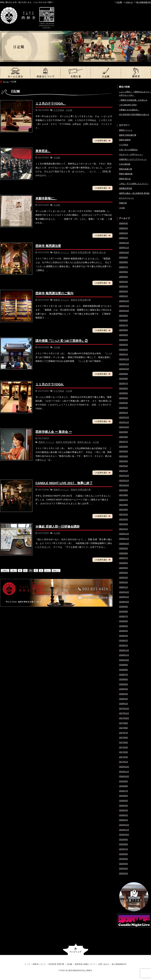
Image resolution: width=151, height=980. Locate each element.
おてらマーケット (127, 198)
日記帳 (119, 2)
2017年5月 (123, 742)
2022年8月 (123, 437)
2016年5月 (123, 801)
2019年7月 (123, 616)
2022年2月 (123, 466)
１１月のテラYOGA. (50, 384)
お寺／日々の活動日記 (128, 150)
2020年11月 (124, 539)
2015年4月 (123, 864)
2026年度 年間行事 (75, 72)
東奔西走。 (43, 151)
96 (36, 570)
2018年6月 (123, 679)
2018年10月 (124, 660)
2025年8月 (123, 262)
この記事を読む (102, 141)
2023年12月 (124, 359)
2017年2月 (123, 757)
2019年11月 (124, 597)
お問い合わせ (104, 964)
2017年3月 (123, 752)
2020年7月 (123, 558)
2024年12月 (124, 301)
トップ (15, 72)
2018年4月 (123, 689)
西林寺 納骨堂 (125, 140)
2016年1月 (123, 820)
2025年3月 (123, 286)
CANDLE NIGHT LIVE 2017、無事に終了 (64, 483)
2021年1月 (123, 529)
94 (25, 570)
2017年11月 (124, 713)
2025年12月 (124, 243)
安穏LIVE (123, 203)
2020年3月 (123, 578)
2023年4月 (123, 398)
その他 (69, 110)
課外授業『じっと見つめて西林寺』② (62, 341)
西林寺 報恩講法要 (48, 246)
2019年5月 (123, 626)
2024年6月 (123, 330)
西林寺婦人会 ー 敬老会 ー (54, 432)
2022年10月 (124, 427)
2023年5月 (123, 393)
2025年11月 (124, 248)
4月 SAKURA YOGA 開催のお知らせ (134, 115)
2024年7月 (123, 325)
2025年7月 (123, 267)
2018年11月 (124, 655)
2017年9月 (123, 723)
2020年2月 (123, 582)
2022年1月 (123, 471)
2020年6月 (123, 563)
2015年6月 (123, 854)
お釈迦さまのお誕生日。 (129, 110)
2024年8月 (123, 320)
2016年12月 (124, 767)
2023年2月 (123, 408)
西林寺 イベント (61, 252)
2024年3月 (123, 345)
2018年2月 (123, 699)
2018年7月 (123, 675)
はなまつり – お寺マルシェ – (131, 154)
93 (20, 570)
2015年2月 (123, 873)
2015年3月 (123, 869)
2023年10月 (124, 369)
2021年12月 (124, 476)
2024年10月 (124, 311)
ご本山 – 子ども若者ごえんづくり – (134, 184)
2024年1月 (123, 354)
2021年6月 (123, 505)
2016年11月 (124, 772)
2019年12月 (124, 592)
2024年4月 (123, 340)
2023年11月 (124, 364)
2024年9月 (123, 316)
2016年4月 (123, 806)
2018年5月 (123, 684)
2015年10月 (124, 835)
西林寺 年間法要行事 (81, 252)
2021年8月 (123, 495)
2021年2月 (123, 524)
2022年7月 (123, 442)
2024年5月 (123, 335)
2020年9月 (123, 548)
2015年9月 (123, 840)
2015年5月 (123, 859)
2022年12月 (124, 417)
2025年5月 (123, 277)
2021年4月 (123, 514)
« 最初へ (5, 570)
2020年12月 (124, 534)
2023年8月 (123, 379)
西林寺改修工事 (126, 169)
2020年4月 (123, 573)
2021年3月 (123, 519)
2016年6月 (123, 796)
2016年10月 (124, 776)
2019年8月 (123, 612)
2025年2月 (123, 291)
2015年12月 (124, 825)
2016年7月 (123, 791)
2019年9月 (123, 607)
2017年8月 (123, 728)
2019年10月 (124, 602)
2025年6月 (123, 272)
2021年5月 (123, 510)
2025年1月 (123, 296)
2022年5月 (123, 451)
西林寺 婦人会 (99, 252)
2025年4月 (123, 282)
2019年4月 (123, 631)
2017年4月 (123, 747)
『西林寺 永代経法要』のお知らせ (133, 100)
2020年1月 (123, 587)
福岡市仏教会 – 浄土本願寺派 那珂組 (134, 193)
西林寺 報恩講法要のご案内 (54, 293)
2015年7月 (123, 849)
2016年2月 (123, 815)
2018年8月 (123, 670)
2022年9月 (123, 432)
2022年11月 (124, 422)
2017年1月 (123, 762)
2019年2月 (123, 641)
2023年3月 (123, 403)
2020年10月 (124, 544)
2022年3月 (123, 461)
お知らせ (129, 2)
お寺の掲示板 (125, 164)
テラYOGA (59, 110)
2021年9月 (123, 490)
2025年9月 (123, 257)
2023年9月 (123, 374)
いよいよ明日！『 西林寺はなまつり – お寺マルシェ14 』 (135, 94)
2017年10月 (124, 718)
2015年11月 (124, 830)
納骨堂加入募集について (136, 72)
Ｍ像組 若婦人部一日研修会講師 (57, 526)
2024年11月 (124, 306)
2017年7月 (123, 733)
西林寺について (45, 72)
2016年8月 (123, 786)
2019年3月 (123, 636)
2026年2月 (123, 233)
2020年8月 (123, 553)
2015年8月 (123, 844)
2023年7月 (123, 384)
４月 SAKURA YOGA (128, 105)
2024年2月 (123, 350)
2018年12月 (124, 650)
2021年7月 (123, 500)
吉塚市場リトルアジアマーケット (133, 159)
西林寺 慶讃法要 (126, 174)
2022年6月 (123, 447)
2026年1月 (123, 238)
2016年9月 (123, 781)
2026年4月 (123, 223)
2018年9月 (123, 665)
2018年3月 (123, 694)
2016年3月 (123, 810)
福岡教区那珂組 (126, 188)
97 (41, 570)
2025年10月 (124, 253)
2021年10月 (124, 485)
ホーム (6, 82)
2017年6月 (123, 738)
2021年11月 (124, 481)
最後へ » (56, 570)
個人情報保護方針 (144, 2)
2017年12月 (124, 709)
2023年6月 (123, 388)
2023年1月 (123, 413)
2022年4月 (123, 456)
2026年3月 (123, 228)
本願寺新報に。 (46, 198)
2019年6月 (123, 621)
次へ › (47, 570)
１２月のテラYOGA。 (51, 103)
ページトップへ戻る (76, 949)
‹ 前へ (14, 570)
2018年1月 (123, 704)
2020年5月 (123, 568)
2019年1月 (123, 645)
